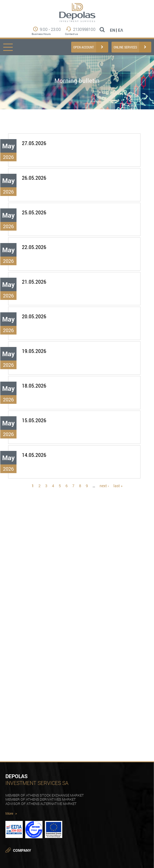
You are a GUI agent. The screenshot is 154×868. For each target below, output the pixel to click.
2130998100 (84, 29)
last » (118, 486)
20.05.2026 (34, 316)
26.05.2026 (34, 178)
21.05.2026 (34, 282)
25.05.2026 (34, 212)
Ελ (121, 30)
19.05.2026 (34, 351)
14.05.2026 (34, 455)
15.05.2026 (34, 420)
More (11, 814)
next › (104, 486)
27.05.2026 (34, 143)
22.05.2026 (34, 247)
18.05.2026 (34, 386)
